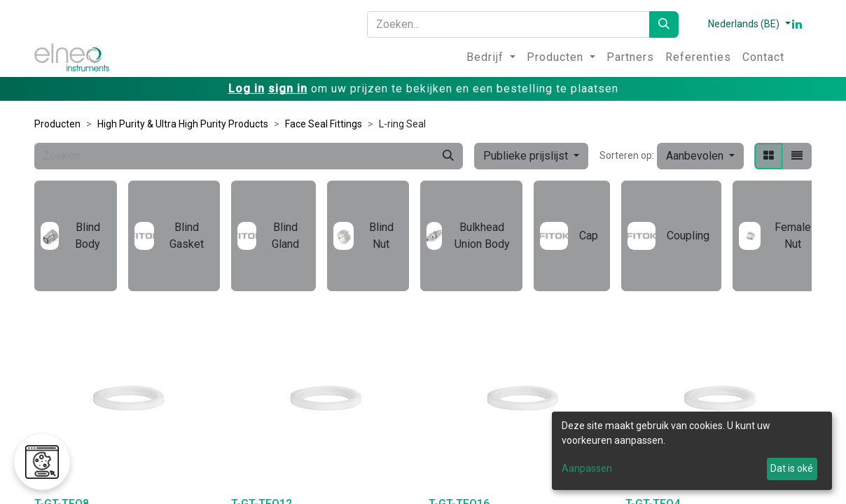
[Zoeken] (664, 24)
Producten (57, 124)
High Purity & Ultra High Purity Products (183, 124)
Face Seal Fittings (324, 124)
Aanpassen (587, 468)
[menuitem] (491, 57)
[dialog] (692, 451)
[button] (700, 156)
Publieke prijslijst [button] (527, 156)
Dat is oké (792, 468)
